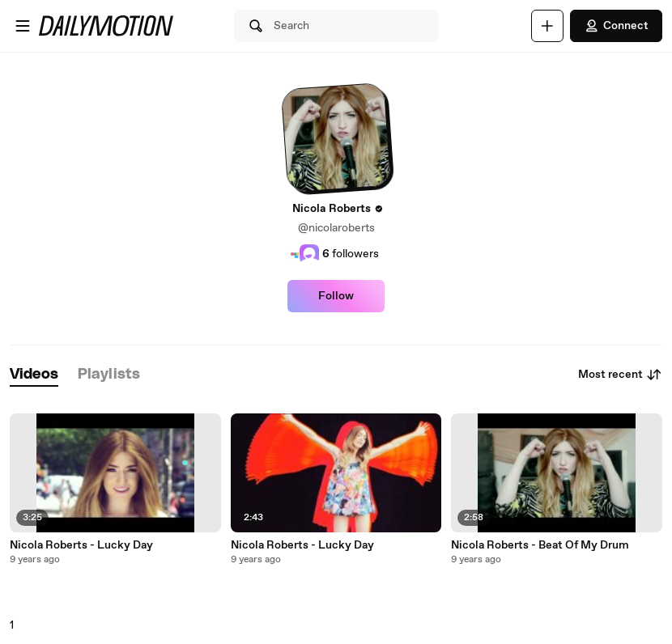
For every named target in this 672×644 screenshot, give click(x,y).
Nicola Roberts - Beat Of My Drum (540, 545)
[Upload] (547, 26)
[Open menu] (23, 26)
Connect (616, 26)
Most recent (620, 375)
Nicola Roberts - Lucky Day (81, 545)
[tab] (34, 375)
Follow (336, 296)
